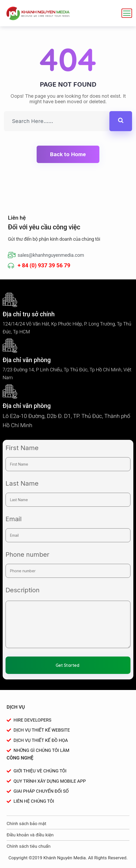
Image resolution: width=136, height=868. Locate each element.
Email (14, 519)
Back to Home (68, 154)
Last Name (22, 483)
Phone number (27, 554)
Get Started (67, 665)
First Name (22, 448)
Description (23, 590)
